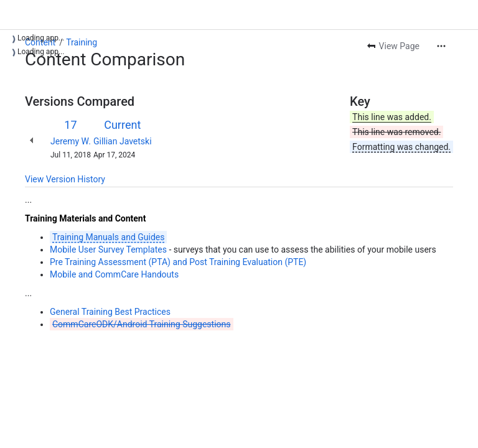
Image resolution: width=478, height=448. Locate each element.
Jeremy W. (71, 141)
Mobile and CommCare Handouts (114, 274)
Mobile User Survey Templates (108, 250)
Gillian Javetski (123, 141)
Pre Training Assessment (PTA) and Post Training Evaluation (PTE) (178, 262)
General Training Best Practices (110, 312)
